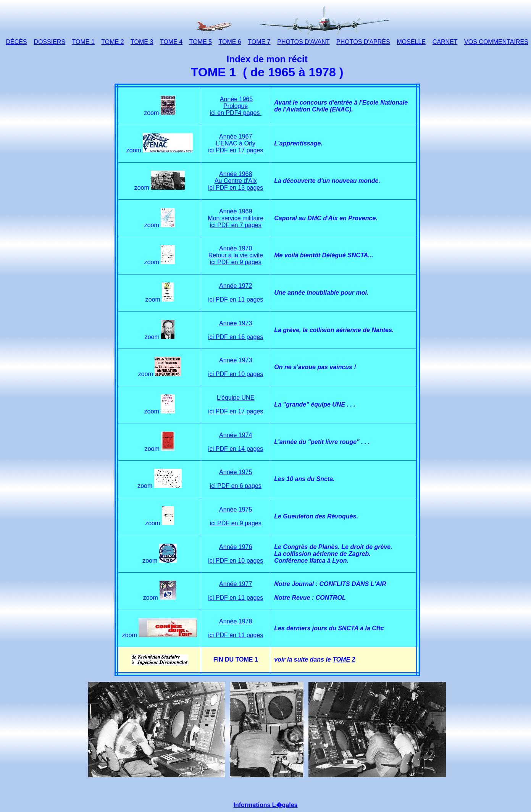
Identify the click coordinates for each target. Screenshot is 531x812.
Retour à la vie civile (236, 255)
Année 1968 (236, 174)
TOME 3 (142, 42)
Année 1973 (236, 323)
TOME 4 (171, 42)
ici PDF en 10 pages (236, 374)
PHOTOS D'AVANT (303, 42)
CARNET (445, 42)
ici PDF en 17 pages (236, 150)
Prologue (236, 106)
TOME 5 (201, 42)
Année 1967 (236, 136)
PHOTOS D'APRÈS (363, 42)
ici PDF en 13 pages (236, 188)
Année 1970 (236, 248)
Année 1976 (236, 547)
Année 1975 (236, 472)
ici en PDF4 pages (236, 113)
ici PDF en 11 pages (236, 299)
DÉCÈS (16, 42)
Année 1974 (236, 435)
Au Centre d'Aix (236, 181)
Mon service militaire (236, 218)
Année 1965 (236, 99)
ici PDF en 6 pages (236, 486)
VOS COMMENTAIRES (496, 42)
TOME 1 (83, 42)
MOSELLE (411, 42)
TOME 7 (259, 42)
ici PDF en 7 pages (236, 225)
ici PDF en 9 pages (236, 262)
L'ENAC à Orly (236, 143)
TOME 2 (112, 42)
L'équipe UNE (236, 398)
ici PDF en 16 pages (236, 337)
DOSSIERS (49, 42)
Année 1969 (236, 211)
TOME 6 (230, 42)
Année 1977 (236, 584)
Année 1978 (236, 621)
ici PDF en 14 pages (236, 449)
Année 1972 (236, 286)
